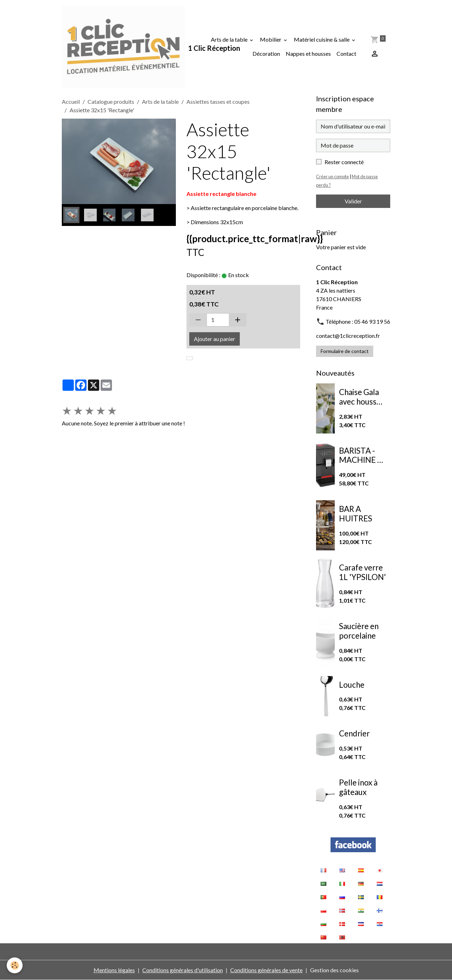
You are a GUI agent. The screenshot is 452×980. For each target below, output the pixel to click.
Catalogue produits (111, 101)
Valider (353, 201)
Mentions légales (114, 970)
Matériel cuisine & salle (322, 39)
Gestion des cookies (334, 970)
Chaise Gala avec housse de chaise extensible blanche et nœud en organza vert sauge (361, 397)
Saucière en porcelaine (359, 631)
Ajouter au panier (215, 339)
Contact (346, 53)
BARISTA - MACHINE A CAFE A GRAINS (361, 456)
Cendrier (354, 734)
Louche (352, 685)
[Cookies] (15, 965)
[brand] (123, 47)
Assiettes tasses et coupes (218, 101)
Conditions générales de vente (266, 970)
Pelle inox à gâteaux (358, 787)
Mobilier (271, 39)
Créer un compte (332, 177)
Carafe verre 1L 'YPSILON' (362, 572)
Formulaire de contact (345, 351)
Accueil (71, 101)
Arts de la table (230, 39)
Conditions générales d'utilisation (183, 970)
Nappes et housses (308, 53)
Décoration (266, 53)
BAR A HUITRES (356, 514)
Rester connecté (344, 162)
